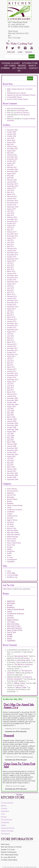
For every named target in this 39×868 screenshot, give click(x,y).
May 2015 (10, 267)
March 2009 (11, 417)
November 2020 (12, 172)
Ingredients (5, 811)
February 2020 (12, 180)
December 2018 (12, 201)
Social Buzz (11, 551)
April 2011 (10, 365)
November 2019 (12, 184)
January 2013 (12, 321)
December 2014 (12, 276)
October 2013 (12, 305)
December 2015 (12, 253)
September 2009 (13, 405)
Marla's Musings (13, 537)
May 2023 (10, 144)
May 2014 (10, 290)
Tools (3, 814)
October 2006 (12, 477)
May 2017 (10, 230)
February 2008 (12, 444)
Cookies (10, 514)
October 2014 (12, 280)
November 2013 (12, 303)
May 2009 (10, 413)
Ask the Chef (11, 495)
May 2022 (10, 153)
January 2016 (12, 251)
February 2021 (12, 167)
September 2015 (13, 259)
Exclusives (11, 522)
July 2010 (10, 384)
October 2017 (12, 224)
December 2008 (12, 423)
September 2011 (13, 355)
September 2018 (13, 207)
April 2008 (10, 440)
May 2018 (10, 215)
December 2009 (12, 398)
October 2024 (12, 136)
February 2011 (12, 369)
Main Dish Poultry (13, 533)
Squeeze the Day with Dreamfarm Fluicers (21, 95)
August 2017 (11, 226)
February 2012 (12, 344)
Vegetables (11, 562)
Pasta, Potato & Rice (14, 543)
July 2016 (10, 240)
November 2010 (12, 375)
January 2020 (12, 182)
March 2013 (11, 317)
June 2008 (11, 436)
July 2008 (10, 434)
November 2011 (12, 350)
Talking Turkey (19, 683)
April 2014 (10, 292)
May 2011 (10, 363)
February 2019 (12, 197)
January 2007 (12, 471)
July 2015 (10, 263)
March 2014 (11, 294)
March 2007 (11, 467)
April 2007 (10, 465)
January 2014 (12, 298)
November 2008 (12, 425)
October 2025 (12, 132)
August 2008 (11, 432)
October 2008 (12, 427)
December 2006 (12, 473)
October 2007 (12, 452)
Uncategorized (12, 560)
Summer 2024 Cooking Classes (18, 99)
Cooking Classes (11, 63)
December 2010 (12, 373)
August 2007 (11, 457)
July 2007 (10, 459)
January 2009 (12, 421)
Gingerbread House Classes (16, 93)
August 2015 (11, 261)
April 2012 (10, 340)
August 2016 (11, 238)
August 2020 (11, 174)
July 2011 (10, 359)
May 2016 (10, 244)
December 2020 (12, 169)
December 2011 (12, 348)
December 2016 (12, 234)
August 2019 (11, 188)
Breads (9, 501)
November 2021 (12, 159)
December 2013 (12, 301)
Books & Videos (12, 499)
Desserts (10, 518)
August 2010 (11, 382)
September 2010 (13, 380)
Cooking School (12, 516)
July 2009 (10, 409)
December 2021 (12, 157)
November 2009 (12, 400)
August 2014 (11, 284)
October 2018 (12, 205)
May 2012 (10, 338)
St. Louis (10, 557)
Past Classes (11, 541)
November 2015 (12, 255)
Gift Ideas (10, 524)
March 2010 (11, 392)
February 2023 (12, 147)
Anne (9, 108)
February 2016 (12, 249)
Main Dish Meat (12, 530)
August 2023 (11, 142)
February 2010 (12, 394)
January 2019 (12, 199)
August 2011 (11, 357)
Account (29, 52)
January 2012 (12, 346)
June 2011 (11, 361)
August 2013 (11, 309)
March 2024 (11, 140)
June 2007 (11, 461)
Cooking (4, 808)
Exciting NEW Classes (15, 97)
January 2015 (12, 273)
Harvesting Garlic (19, 108)
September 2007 (13, 454)
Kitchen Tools (12, 528)
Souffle (9, 553)
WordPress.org (12, 577)
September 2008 (13, 430)
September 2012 (13, 330)
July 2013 (10, 311)
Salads (9, 549)
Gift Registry (19, 68)
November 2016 (12, 236)
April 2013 (10, 315)
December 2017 (12, 219)
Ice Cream (11, 526)
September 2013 (13, 307)
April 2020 (10, 178)
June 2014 (11, 288)
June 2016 (11, 242)
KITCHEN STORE (30, 63)
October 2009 (12, 402)
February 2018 (12, 217)
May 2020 (10, 176)
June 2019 (11, 190)
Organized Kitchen (8, 828)
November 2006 (12, 475)
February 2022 (12, 155)
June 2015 (11, 265)
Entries (11, 573)
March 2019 (11, 194)
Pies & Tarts (11, 545)
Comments (12, 575)
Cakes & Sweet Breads (15, 505)
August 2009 (11, 407)
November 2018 (12, 203)
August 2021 (11, 163)
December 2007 (12, 448)
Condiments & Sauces (15, 510)
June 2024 (11, 138)
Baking (3, 806)
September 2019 (13, 186)
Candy (9, 508)
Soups (9, 555)
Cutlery (3, 825)
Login (20, 52)
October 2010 (12, 378)
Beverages (11, 497)
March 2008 (11, 442)
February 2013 (12, 319)
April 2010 (10, 390)
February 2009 (12, 419)
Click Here (7, 589)
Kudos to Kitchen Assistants (19, 678)
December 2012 (12, 323)
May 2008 (10, 438)
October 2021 (12, 161)
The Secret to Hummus (21, 113)
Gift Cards (10, 66)
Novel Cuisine (12, 539)
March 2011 (11, 367)
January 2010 (12, 396)
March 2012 (11, 342)
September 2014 (13, 282)
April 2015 (10, 269)
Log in (9, 571)
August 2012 (11, 332)
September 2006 (13, 479)
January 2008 (12, 446)
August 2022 (11, 151)
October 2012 (12, 328)
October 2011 (12, 353)
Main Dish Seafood (13, 535)
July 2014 (10, 286)
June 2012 (11, 336)
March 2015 (11, 271)
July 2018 (10, 211)
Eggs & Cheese (12, 520)
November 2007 (12, 450)
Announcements (13, 491)
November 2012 (12, 325)
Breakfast (10, 503)
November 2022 (12, 149)
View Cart (11, 52)
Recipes (22, 66)
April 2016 (10, 246)
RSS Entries (19, 794)
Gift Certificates (7, 820)
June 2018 (11, 213)
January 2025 (12, 134)
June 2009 (11, 411)
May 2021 (10, 165)
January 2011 (12, 371)
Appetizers (11, 493)
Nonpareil (9, 736)
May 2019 (10, 192)
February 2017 (12, 232)
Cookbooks (11, 512)
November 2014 (12, 278)
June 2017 (11, 228)
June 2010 (11, 386)
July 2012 (10, 334)
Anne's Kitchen (12, 489)
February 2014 (12, 296)
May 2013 (10, 313)
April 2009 (10, 415)
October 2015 (12, 257)
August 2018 (11, 209)
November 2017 (12, 221)
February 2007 (12, 469)
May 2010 (10, 388)
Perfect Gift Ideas (7, 831)
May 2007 (10, 463)
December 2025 (12, 130)
